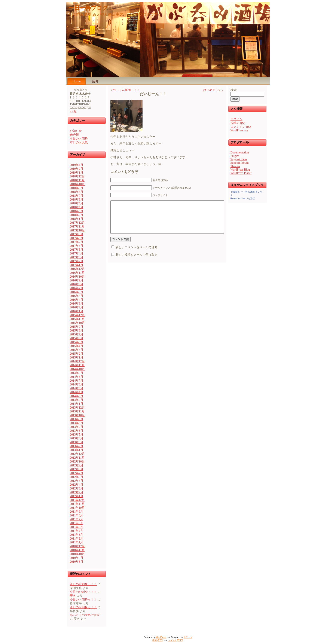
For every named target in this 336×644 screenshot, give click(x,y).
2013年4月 (77, 438)
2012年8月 (77, 469)
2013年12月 (77, 408)
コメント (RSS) (175, 640)
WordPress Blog (240, 170)
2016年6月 (77, 292)
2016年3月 (77, 304)
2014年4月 (77, 392)
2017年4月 (77, 254)
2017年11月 (77, 227)
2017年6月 (77, 246)
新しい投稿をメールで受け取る (137, 261)
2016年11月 (77, 273)
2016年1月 (77, 311)
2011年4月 (76, 531)
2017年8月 (77, 238)
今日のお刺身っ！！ (83, 584)
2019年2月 (77, 169)
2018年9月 (77, 188)
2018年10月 (77, 184)
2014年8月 (77, 377)
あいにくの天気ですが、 (86, 615)
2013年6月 (77, 431)
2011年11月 (77, 504)
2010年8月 (77, 562)
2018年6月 (77, 200)
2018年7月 (77, 196)
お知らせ (76, 131)
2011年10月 (77, 508)
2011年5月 (76, 527)
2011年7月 (76, 519)
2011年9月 (76, 512)
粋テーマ (188, 637)
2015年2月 (77, 354)
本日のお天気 (79, 142)
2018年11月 (77, 180)
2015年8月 (77, 331)
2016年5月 (77, 296)
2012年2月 (77, 492)
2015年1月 (77, 358)
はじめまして (212, 90)
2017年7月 (77, 242)
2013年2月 (77, 446)
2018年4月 (77, 207)
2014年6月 (77, 384)
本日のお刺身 (79, 139)
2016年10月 (77, 277)
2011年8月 (76, 515)
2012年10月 (77, 462)
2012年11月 (77, 458)
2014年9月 (77, 373)
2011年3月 (76, 535)
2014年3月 (77, 396)
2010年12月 (77, 546)
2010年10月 (77, 554)
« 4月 (73, 111)
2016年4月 (77, 300)
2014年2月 (77, 400)
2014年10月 (77, 369)
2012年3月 (77, 489)
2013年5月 (77, 435)
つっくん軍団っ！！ (126, 90)
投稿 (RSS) (158, 640)
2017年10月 (77, 230)
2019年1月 (77, 173)
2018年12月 (77, 176)
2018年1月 (77, 219)
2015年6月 (77, 338)
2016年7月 (77, 288)
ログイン (236, 119)
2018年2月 (77, 215)
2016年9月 (77, 280)
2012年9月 (77, 465)
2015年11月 (77, 319)
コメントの (241, 127)
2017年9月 (77, 234)
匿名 (73, 596)
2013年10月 (77, 415)
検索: (234, 90)
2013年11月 (77, 411)
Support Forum (240, 163)
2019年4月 (77, 165)
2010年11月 (77, 550)
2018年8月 (77, 192)
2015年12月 (77, 315)
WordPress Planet (241, 173)
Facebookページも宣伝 (243, 198)
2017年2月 (77, 261)
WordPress (161, 637)
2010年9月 (77, 558)
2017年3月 (77, 257)
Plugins (235, 156)
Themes (235, 166)
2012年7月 (77, 473)
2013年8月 (77, 423)
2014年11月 (77, 365)
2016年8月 (77, 284)
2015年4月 (77, 346)
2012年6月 (77, 477)
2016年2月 (77, 307)
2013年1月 (77, 450)
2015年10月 (77, 323)
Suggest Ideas (239, 159)
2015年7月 (77, 334)
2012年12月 (77, 454)
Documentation (240, 152)
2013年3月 (77, 442)
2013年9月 (77, 419)
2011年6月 (76, 523)
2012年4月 (77, 485)
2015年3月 (77, 350)
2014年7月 (77, 381)
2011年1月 (76, 542)
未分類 (74, 135)
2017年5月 (77, 250)
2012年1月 (77, 496)
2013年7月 (77, 427)
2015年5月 (77, 342)
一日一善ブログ (88, 8)
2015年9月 (77, 327)
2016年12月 (77, 269)
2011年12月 (77, 500)
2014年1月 (77, 404)
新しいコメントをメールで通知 (137, 254)
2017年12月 (77, 223)
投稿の (238, 123)
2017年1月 (77, 265)
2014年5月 (77, 388)
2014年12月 (77, 361)
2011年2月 (76, 539)
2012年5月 (77, 481)
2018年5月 (77, 203)
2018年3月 (77, 211)
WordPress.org (239, 130)
